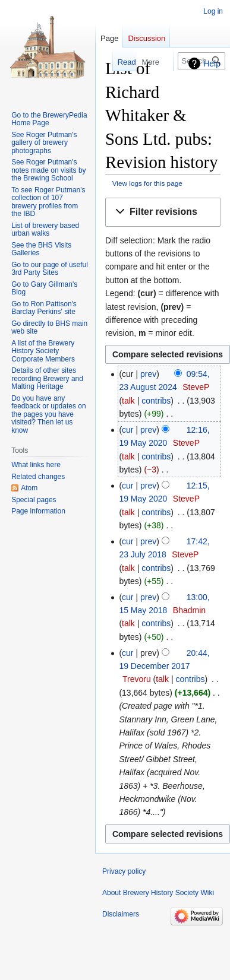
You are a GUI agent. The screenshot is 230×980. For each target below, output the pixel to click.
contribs (156, 401)
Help (212, 64)
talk (128, 401)
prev (148, 374)
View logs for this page (147, 183)
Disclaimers (121, 914)
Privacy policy (124, 871)
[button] (163, 212)
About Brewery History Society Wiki (158, 893)
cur (127, 430)
